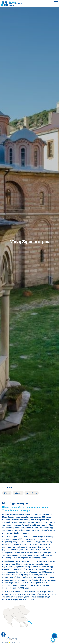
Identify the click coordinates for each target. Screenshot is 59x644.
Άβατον (18, 493)
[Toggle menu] (56, 4)
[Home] (12, 4)
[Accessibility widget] (3, 635)
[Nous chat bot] (54, 638)
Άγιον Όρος (32, 493)
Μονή (7, 493)
